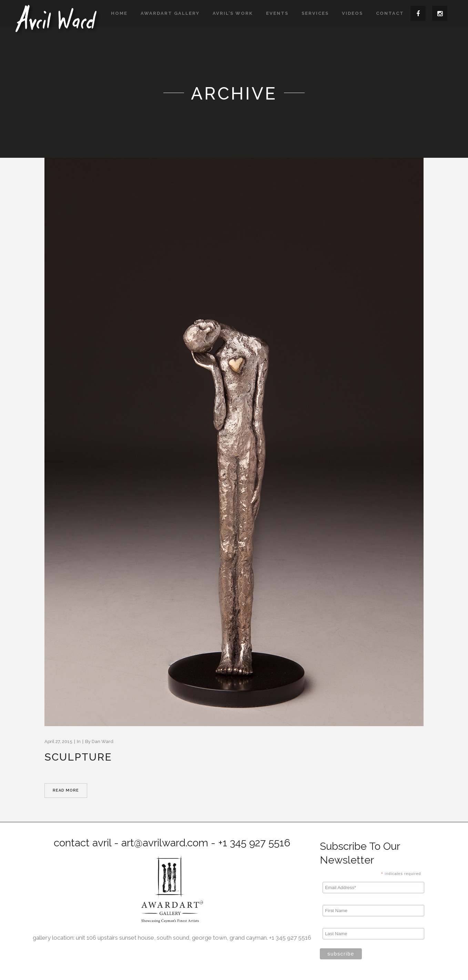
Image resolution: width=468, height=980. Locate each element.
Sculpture (78, 757)
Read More (66, 790)
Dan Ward (103, 741)
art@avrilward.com (165, 843)
